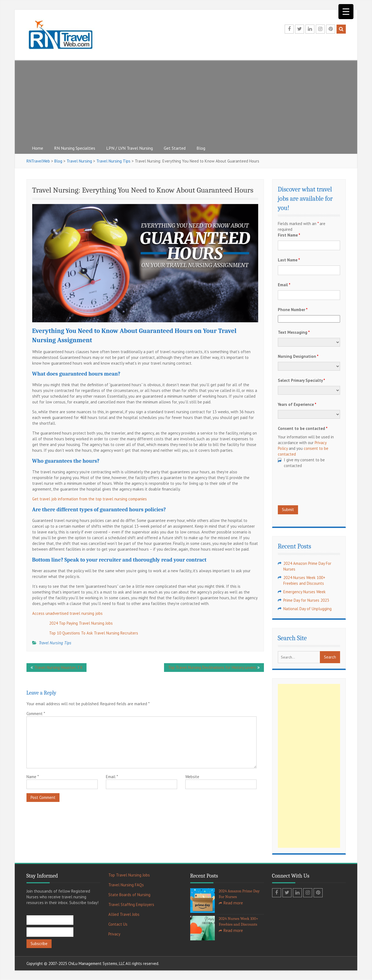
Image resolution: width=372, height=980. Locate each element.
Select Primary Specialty (301, 380)
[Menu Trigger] (346, 12)
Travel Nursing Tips (55, 643)
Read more (233, 903)
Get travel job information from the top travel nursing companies (90, 499)
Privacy (114, 934)
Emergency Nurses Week (304, 592)
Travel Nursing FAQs (126, 885)
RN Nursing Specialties (75, 148)
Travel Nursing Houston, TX (58, 667)
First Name (289, 235)
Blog (201, 148)
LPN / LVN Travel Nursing (130, 148)
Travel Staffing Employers (131, 904)
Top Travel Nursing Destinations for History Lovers (212, 667)
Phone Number (293, 310)
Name (33, 777)
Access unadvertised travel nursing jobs (67, 613)
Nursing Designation (298, 356)
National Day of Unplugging (307, 609)
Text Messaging (294, 332)
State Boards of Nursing (129, 895)
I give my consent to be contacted (304, 463)
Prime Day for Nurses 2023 (306, 600)
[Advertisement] (186, 101)
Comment (36, 714)
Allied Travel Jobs (124, 914)
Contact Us (118, 924)
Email (112, 777)
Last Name (289, 260)
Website (192, 777)
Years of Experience (297, 404)
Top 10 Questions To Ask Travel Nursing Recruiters (94, 633)
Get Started (175, 148)
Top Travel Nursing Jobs (129, 875)
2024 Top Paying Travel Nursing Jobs (81, 623)
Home (38, 148)
